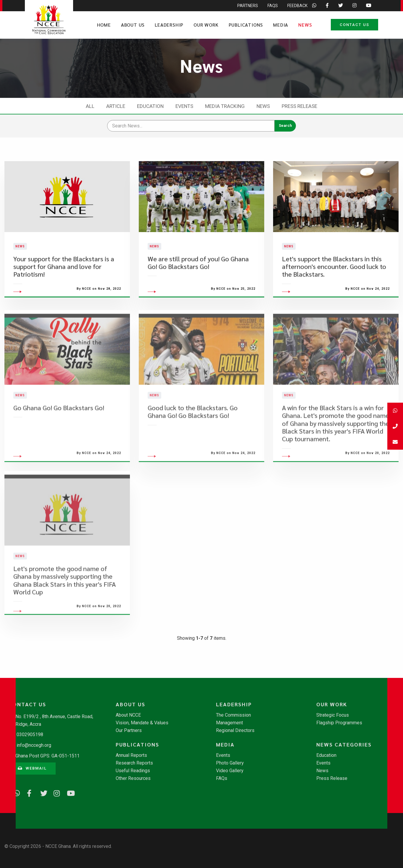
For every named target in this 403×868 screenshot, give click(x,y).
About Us (133, 25)
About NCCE (128, 715)
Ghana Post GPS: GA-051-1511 (47, 756)
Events (184, 106)
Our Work (206, 25)
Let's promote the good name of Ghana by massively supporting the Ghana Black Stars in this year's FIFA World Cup (65, 608)
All (90, 106)
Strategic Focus (333, 715)
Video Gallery (230, 771)
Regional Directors (235, 731)
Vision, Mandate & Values (142, 723)
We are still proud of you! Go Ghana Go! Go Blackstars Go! (198, 276)
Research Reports (134, 763)
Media (281, 25)
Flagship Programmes (339, 723)
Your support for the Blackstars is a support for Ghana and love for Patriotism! (64, 280)
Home (104, 25)
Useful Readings (133, 771)
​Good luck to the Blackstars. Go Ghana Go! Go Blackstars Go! (193, 439)
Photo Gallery (230, 763)
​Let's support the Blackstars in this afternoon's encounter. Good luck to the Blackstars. (334, 280)
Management (229, 723)
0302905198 (30, 735)
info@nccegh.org (34, 745)
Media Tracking (225, 106)
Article (116, 106)
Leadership (169, 25)
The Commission (233, 715)
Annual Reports (131, 755)
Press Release (299, 106)
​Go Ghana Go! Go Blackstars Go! (59, 435)
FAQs (222, 778)
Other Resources (133, 778)
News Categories (344, 744)
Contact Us (354, 25)
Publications (246, 25)
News (305, 25)
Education (150, 106)
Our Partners (129, 731)
